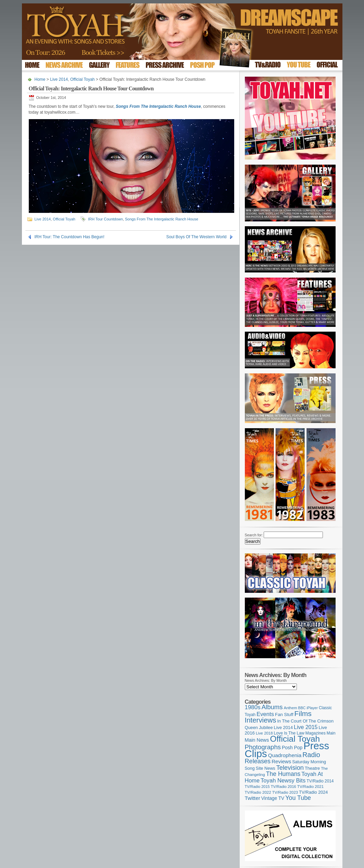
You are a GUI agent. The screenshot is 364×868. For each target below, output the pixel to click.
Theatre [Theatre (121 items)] (312, 768)
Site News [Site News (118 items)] (266, 768)
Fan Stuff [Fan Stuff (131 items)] (284, 714)
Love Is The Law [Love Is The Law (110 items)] (289, 733)
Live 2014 (59, 79)
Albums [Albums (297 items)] (272, 707)
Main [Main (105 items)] (331, 733)
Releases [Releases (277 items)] (258, 761)
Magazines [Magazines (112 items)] (316, 733)
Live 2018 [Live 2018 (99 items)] (264, 733)
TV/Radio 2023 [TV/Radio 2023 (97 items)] (285, 792)
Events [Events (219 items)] (265, 714)
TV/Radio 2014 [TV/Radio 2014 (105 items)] (320, 781)
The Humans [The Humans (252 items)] (283, 774)
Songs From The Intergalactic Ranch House (162, 219)
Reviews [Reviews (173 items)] (281, 761)
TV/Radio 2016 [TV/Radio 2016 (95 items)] (284, 787)
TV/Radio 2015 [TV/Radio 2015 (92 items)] (257, 787)
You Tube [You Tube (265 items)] (298, 798)
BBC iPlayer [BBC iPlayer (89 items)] (308, 708)
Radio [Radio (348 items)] (311, 755)
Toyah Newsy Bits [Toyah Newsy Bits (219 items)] (283, 781)
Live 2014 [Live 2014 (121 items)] (284, 727)
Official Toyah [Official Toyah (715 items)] (295, 739)
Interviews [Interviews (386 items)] (261, 720)
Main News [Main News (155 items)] (257, 740)
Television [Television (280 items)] (290, 768)
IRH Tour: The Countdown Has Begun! (70, 237)
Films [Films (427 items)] (303, 713)
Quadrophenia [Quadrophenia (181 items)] (285, 755)
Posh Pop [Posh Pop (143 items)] (292, 748)
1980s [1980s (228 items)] (253, 707)
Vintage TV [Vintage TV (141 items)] (273, 798)
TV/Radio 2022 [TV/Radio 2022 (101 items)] (258, 792)
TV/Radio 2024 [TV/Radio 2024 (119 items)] (313, 792)
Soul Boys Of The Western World (196, 237)
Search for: (254, 535)
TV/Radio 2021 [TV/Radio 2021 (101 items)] (310, 787)
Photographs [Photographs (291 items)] (263, 747)
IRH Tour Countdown (105, 219)
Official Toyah (83, 79)
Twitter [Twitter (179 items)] (253, 798)
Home (40, 79)
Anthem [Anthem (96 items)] (291, 708)
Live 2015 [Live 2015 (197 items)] (306, 727)
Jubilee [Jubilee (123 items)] (266, 727)
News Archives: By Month (266, 680)
